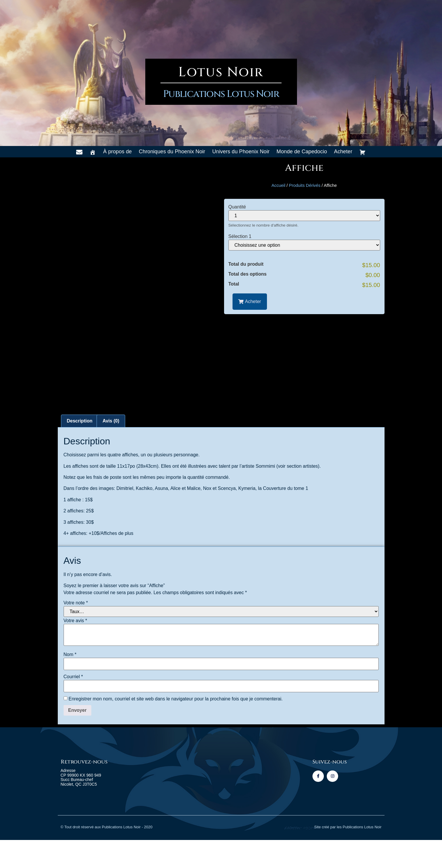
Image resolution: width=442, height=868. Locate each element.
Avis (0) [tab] (111, 449)
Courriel (73, 705)
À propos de (118, 152)
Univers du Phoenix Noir (241, 152)
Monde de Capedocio (302, 152)
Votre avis (75, 649)
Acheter (343, 152)
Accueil (278, 185)
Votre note (76, 631)
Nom (70, 683)
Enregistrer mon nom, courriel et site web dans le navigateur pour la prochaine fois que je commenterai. (176, 727)
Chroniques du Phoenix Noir (172, 152)
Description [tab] (80, 449)
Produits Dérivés (305, 185)
